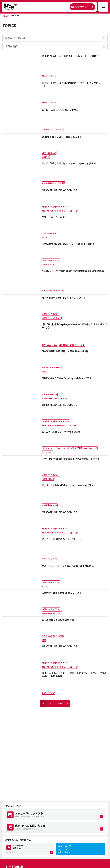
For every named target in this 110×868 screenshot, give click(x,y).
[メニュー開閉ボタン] (103, 7)
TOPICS (15, 16)
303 (60, 703)
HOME (6, 16)
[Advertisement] (55, 791)
